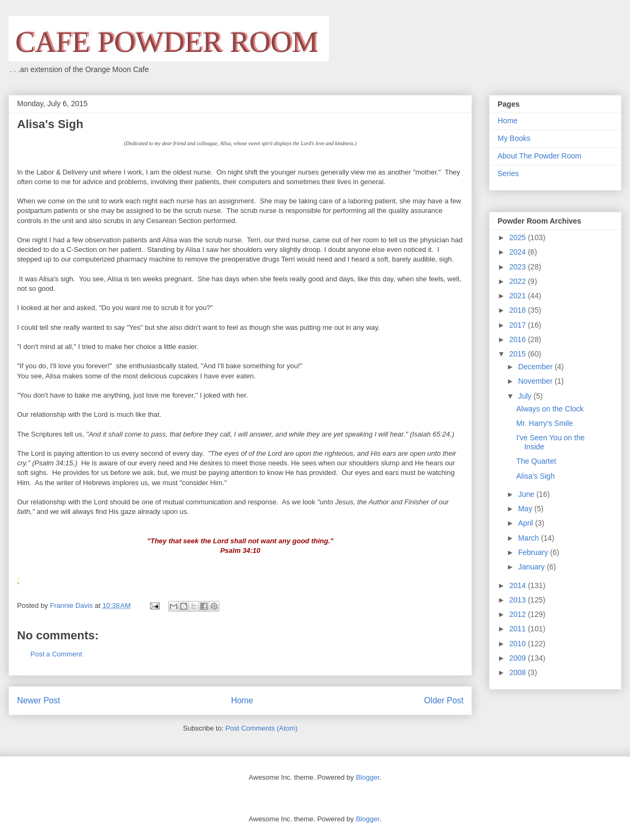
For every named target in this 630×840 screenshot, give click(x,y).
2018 (519, 310)
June (527, 494)
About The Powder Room (540, 156)
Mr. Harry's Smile (545, 423)
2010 (519, 644)
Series (508, 173)
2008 (519, 672)
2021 (519, 296)
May (526, 509)
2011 (519, 629)
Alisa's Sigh (535, 476)
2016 (519, 339)
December (536, 367)
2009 (519, 658)
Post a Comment (56, 654)
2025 (519, 237)
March (529, 538)
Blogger (367, 777)
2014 (519, 585)
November (536, 381)
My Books (514, 138)
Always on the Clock (550, 409)
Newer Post (39, 700)
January (532, 567)
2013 (519, 600)
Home (242, 700)
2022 (519, 281)
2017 (519, 325)
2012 (519, 614)
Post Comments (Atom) (261, 728)
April (526, 523)
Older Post (444, 700)
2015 (519, 354)
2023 (519, 267)
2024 (519, 252)
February (534, 552)
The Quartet (536, 461)
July (526, 396)
